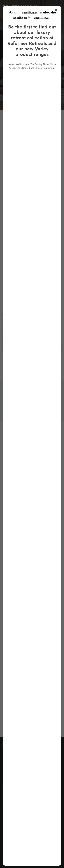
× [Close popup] (56, 19)
